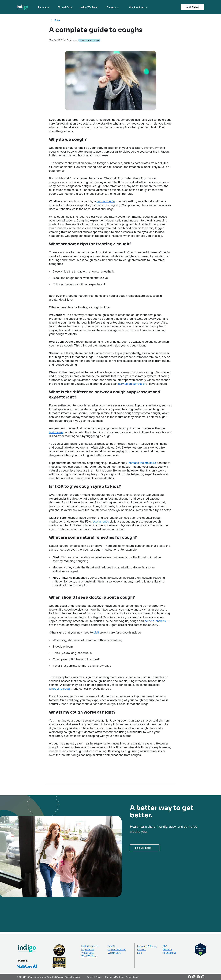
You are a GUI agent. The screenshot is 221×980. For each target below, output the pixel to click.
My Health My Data (114, 977)
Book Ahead (192, 7)
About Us (168, 949)
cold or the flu (106, 201)
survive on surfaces (131, 384)
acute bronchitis (155, 621)
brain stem (56, 432)
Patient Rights (132, 977)
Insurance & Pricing (147, 946)
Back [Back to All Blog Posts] (57, 20)
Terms (90, 977)
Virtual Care (65, 7)
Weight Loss (114, 953)
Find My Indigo (143, 848)
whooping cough (60, 689)
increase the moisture (142, 463)
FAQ (165, 946)
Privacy (99, 977)
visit (96, 632)
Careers (111, 7)
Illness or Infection (89, 40)
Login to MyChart (117, 949)
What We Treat (89, 7)
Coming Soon (137, 7)
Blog (140, 953)
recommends (100, 521)
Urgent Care (88, 949)
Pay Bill (112, 946)
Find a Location (89, 946)
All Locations (169, 953)
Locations (44, 7)
